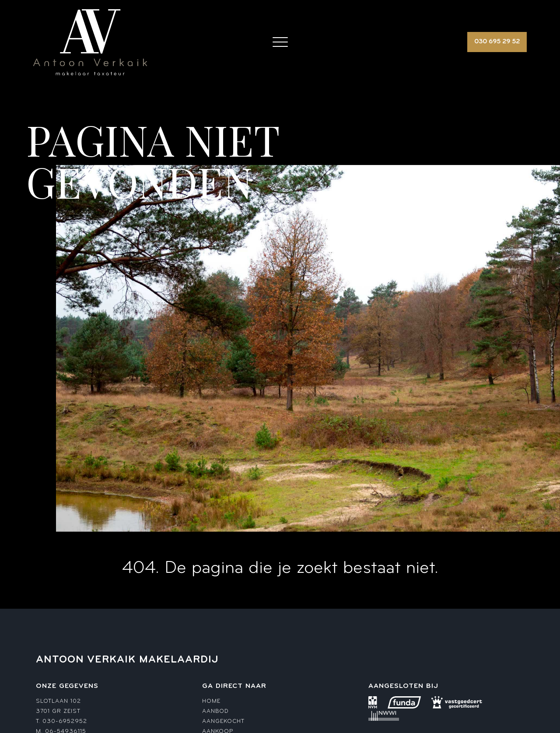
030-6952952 (65, 721)
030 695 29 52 (497, 42)
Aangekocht (223, 721)
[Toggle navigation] (280, 42)
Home (211, 701)
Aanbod (215, 711)
